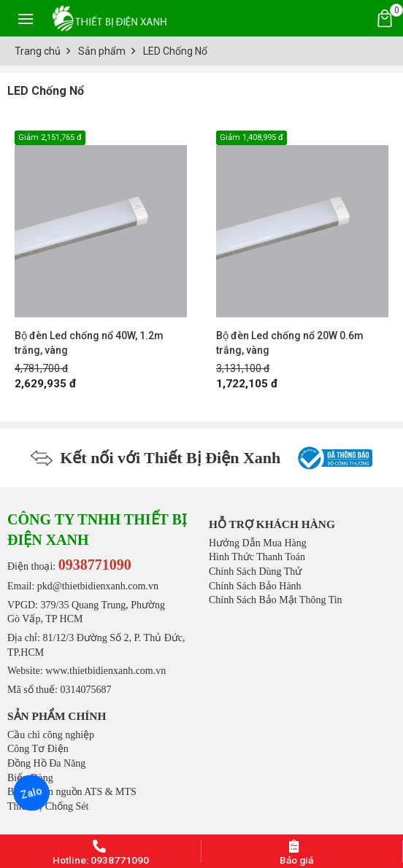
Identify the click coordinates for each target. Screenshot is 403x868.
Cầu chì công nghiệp (51, 735)
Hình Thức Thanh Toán (257, 557)
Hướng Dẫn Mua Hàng (258, 543)
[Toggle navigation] (26, 18)
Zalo (31, 793)
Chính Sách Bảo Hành (255, 586)
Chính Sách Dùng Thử (255, 571)
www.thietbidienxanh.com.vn (105, 671)
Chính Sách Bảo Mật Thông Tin (276, 600)
